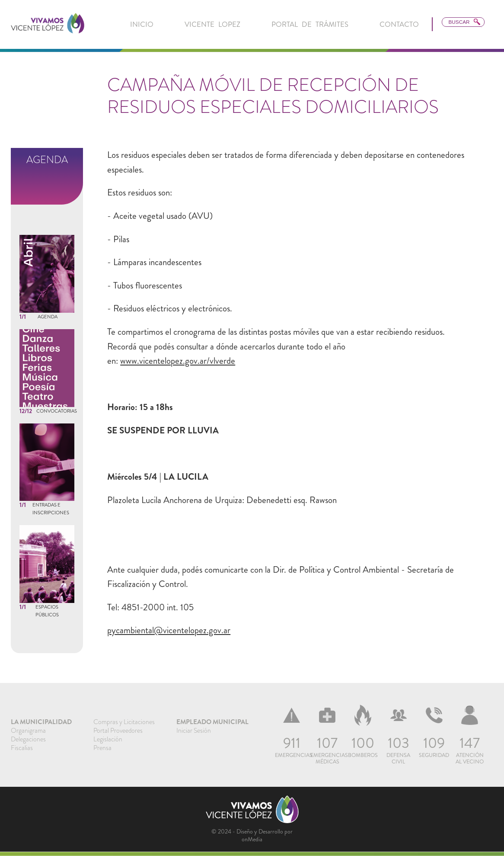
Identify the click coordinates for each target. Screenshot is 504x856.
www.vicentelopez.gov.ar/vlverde (178, 361)
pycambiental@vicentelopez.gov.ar (169, 630)
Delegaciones (28, 739)
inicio (142, 24)
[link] (48, 24)
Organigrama (28, 731)
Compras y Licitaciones (124, 722)
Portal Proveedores (118, 731)
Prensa (102, 748)
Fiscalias (22, 748)
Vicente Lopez (212, 24)
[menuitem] (142, 24)
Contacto (399, 24)
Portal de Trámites (310, 24)
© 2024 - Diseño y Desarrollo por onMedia (252, 835)
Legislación (108, 739)
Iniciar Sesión (194, 731)
